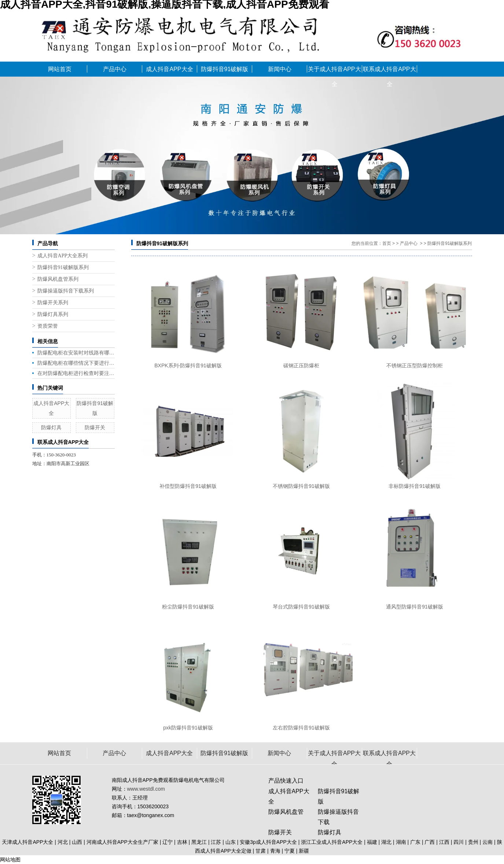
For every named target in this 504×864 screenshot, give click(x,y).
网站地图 (10, 860)
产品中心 (115, 69)
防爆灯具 (51, 427)
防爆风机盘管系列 (58, 279)
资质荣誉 (48, 326)
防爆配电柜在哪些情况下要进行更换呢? (76, 363)
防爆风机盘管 (286, 812)
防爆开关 (95, 427)
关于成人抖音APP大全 (334, 71)
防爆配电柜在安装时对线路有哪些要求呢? (76, 353)
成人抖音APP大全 (169, 69)
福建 (372, 842)
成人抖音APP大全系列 (63, 256)
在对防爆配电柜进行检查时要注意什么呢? (76, 373)
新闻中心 (280, 69)
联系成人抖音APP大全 (389, 71)
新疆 (304, 851)
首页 (387, 243)
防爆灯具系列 (53, 314)
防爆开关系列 (53, 303)
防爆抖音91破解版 (225, 69)
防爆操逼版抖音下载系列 (66, 291)
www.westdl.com (146, 789)
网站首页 (60, 69)
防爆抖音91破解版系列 (63, 267)
